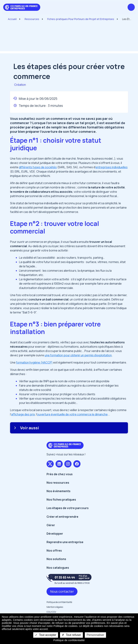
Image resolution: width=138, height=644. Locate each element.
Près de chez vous (60, 474)
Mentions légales (55, 607)
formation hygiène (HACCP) (34, 362)
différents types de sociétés (38, 167)
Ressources (32, 19)
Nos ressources (58, 483)
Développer (55, 534)
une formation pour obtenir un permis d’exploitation (78, 355)
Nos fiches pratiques (61, 500)
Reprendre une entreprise (65, 542)
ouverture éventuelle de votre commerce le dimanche (72, 414)
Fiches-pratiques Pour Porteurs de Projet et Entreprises (81, 19)
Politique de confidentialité (59, 602)
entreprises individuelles (111, 167)
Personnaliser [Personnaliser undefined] (95, 635)
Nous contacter (62, 591)
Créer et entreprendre (62, 517)
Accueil (12, 19)
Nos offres (54, 551)
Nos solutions (56, 559)
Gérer (51, 525)
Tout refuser (71, 635)
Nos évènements (58, 491)
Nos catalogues (58, 568)
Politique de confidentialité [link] (69, 640)
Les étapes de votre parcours (68, 508)
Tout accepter (46, 635)
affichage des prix (23, 414)
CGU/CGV (51, 612)
